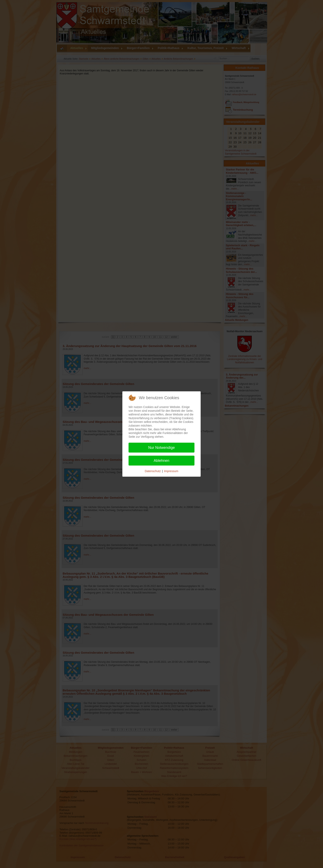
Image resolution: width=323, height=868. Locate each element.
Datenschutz (153, 471)
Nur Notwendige (161, 448)
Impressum (171, 471)
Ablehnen (161, 461)
